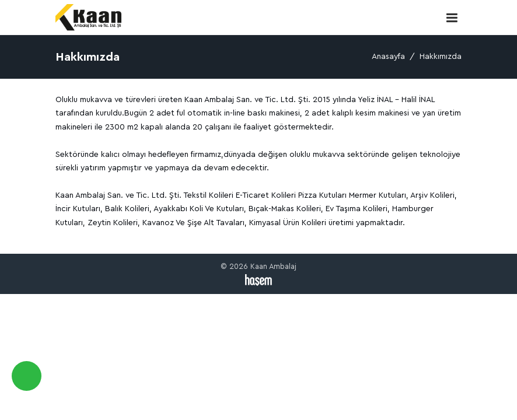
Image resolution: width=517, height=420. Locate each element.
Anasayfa (388, 57)
